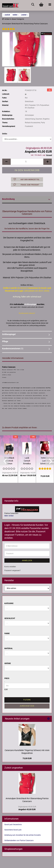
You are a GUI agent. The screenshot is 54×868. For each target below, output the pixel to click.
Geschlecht (10, 618)
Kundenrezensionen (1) (13, 349)
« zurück (7, 15)
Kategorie (9, 603)
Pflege (5, 341)
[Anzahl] (27, 162)
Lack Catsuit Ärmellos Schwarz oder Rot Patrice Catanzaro (27, 461)
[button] (6, 162)
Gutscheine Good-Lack (13, 830)
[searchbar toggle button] (33, 4)
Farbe (7, 634)
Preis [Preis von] (7, 678)
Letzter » (24, 15)
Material (9, 648)
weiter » (16, 15)
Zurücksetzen (27, 706)
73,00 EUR (27, 758)
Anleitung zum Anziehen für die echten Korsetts (23, 835)
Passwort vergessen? (12, 570)
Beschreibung (8, 199)
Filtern (27, 700)
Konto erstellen (10, 567)
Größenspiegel (9, 334)
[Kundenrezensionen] (9, 31)
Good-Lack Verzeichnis (13, 825)
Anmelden (27, 561)
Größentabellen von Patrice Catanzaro (19, 840)
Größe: (5, 134)
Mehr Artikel (9, 516)
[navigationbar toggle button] (50, 4)
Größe (8, 663)
